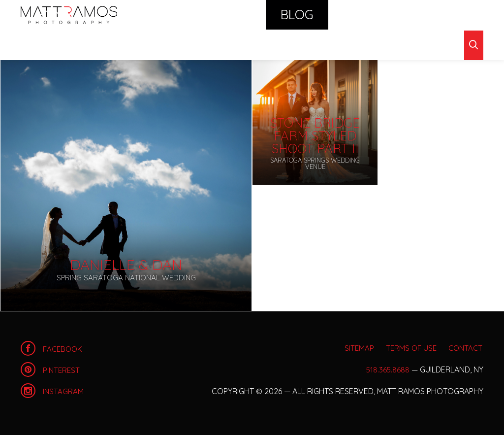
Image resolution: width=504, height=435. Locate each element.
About (387, 15)
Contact (436, 15)
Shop (348, 15)
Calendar (300, 15)
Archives (77, 44)
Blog (251, 15)
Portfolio (201, 15)
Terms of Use (404, 348)
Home (69, 15)
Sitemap (346, 348)
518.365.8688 (387, 369)
